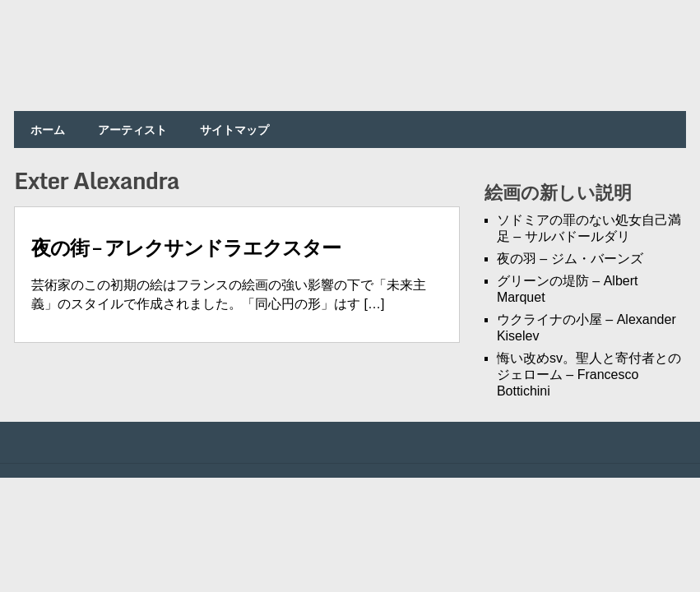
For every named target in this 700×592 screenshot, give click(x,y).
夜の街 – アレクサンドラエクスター (186, 247)
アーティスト (132, 129)
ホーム (48, 129)
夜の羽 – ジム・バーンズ (570, 259)
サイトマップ (234, 129)
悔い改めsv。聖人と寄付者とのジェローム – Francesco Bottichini (589, 375)
